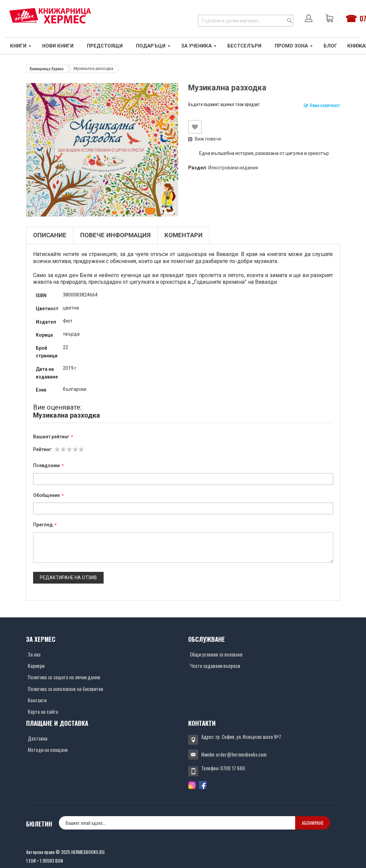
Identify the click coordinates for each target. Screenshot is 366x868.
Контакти (37, 700)
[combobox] (246, 21)
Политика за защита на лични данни (64, 677)
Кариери (36, 666)
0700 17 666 (233, 768)
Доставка (38, 738)
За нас (34, 654)
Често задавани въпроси (215, 666)
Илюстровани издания (233, 168)
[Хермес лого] (50, 16)
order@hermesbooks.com (241, 754)
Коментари (184, 235)
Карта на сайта (43, 711)
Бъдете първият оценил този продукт (224, 104)
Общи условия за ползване (216, 654)
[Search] (289, 21)
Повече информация (115, 235)
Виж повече (205, 139)
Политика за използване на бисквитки (65, 689)
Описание (50, 235)
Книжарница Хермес (47, 68)
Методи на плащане (48, 750)
